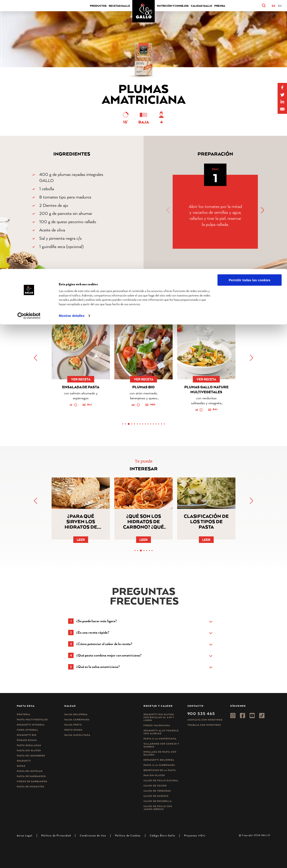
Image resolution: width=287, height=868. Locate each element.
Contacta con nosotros (205, 720)
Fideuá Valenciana (157, 725)
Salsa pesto (73, 725)
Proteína (24, 714)
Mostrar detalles (72, 47)
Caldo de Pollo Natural (161, 781)
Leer (81, 540)
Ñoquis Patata (27, 740)
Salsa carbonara (77, 720)
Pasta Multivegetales (32, 720)
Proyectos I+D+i (195, 835)
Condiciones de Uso (93, 835)
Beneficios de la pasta (160, 770)
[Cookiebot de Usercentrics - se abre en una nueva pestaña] (29, 47)
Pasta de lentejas (30, 771)
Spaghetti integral (31, 725)
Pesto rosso (73, 730)
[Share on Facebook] (282, 88)
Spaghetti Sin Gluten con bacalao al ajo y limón (159, 717)
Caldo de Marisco (156, 796)
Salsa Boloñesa (76, 714)
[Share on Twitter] (282, 95)
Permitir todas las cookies (250, 11)
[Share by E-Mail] (282, 102)
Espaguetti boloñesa (159, 760)
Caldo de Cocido (155, 786)
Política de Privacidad (56, 835)
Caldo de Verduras (157, 791)
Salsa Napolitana (77, 735)
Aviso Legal (25, 835)
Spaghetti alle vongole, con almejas (161, 732)
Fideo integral (28, 730)
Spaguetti (24, 761)
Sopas (21, 766)
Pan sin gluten (154, 775)
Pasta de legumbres (31, 756)
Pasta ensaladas (29, 745)
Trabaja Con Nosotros (204, 725)
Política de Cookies (128, 835)
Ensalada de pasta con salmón (160, 753)
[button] (267, 210)
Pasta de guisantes (30, 787)
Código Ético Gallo (162, 835)
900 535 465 (201, 713)
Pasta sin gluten (29, 750)
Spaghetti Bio (27, 735)
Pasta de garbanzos (31, 776)
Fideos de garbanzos (32, 781)
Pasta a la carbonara (159, 765)
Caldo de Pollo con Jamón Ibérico (158, 808)
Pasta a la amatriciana (160, 739)
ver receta (81, 379)
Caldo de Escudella (158, 801)
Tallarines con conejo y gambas (161, 745)
